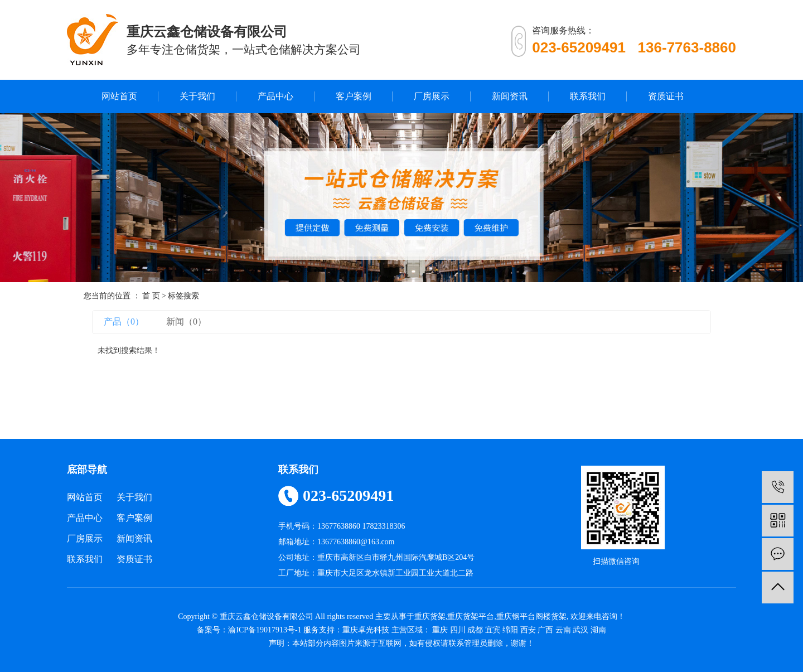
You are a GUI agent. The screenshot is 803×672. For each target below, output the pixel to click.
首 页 (151, 296)
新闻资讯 (510, 96)
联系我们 (588, 96)
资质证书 (666, 96)
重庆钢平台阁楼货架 (531, 617)
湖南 (598, 630)
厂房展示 (432, 96)
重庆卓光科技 (366, 630)
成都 (475, 630)
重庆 (440, 630)
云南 (563, 630)
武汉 (581, 630)
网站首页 (119, 96)
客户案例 (354, 96)
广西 (545, 630)
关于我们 (197, 96)
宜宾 (493, 630)
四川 (458, 630)
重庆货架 (430, 617)
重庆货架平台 (471, 617)
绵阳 (510, 630)
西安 (528, 630)
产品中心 (275, 96)
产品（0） (124, 322)
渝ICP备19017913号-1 (265, 630)
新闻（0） (186, 322)
